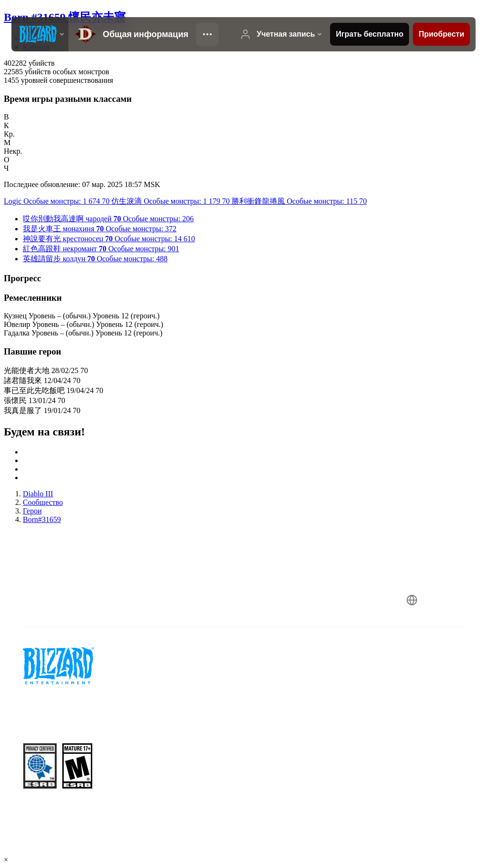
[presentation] (40, 34)
